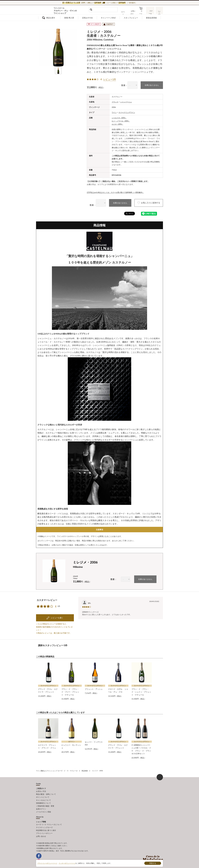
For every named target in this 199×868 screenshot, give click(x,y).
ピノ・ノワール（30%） (121, 120)
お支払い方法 (41, 787)
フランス (115, 102)
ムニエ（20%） (118, 123)
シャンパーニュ (127, 102)
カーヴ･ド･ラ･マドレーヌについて (49, 819)
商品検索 (85, 767)
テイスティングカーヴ (44, 822)
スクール (150, 12)
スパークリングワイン (128, 112)
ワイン (114, 112)
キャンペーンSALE (108, 18)
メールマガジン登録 (43, 807)
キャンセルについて (43, 796)
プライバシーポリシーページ (47, 863)
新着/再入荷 (69, 18)
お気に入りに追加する (147, 202)
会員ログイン (41, 804)
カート (142, 12)
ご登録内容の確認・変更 (45, 801)
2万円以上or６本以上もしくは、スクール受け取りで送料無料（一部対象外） (117, 192)
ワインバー (159, 12)
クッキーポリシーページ (67, 863)
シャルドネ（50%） (120, 117)
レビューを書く (57, 614)
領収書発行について (43, 799)
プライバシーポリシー (44, 828)
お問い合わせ (41, 831)
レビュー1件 (110, 79)
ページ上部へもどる (160, 773)
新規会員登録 (151, 18)
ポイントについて (43, 793)
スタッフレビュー (131, 18)
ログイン (125, 12)
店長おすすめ (87, 18)
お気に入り (133, 12)
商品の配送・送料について (46, 790)
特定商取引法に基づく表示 (46, 825)
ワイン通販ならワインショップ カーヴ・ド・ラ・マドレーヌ (45, 10)
